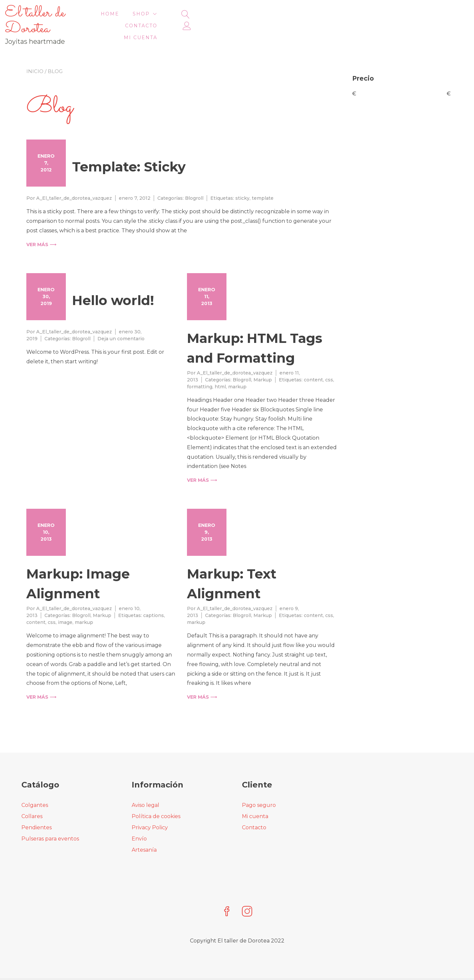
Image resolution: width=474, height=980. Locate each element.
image (65, 606)
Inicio (35, 55)
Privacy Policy (150, 812)
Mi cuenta (361, 18)
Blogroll (194, 182)
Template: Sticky (129, 151)
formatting (200, 371)
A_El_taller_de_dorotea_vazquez (74, 182)
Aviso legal (145, 789)
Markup (263, 364)
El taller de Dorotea (76, 13)
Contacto (314, 18)
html (220, 371)
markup (237, 371)
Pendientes (37, 812)
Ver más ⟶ (41, 229)
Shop (269, 18)
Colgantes (35, 789)
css (329, 364)
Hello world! (113, 284)
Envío (139, 823)
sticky (242, 182)
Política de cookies (156, 800)
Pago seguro (259, 789)
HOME (237, 18)
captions (154, 600)
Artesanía (144, 834)
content (313, 364)
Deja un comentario (121, 323)
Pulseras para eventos (50, 823)
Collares (32, 800)
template (263, 182)
